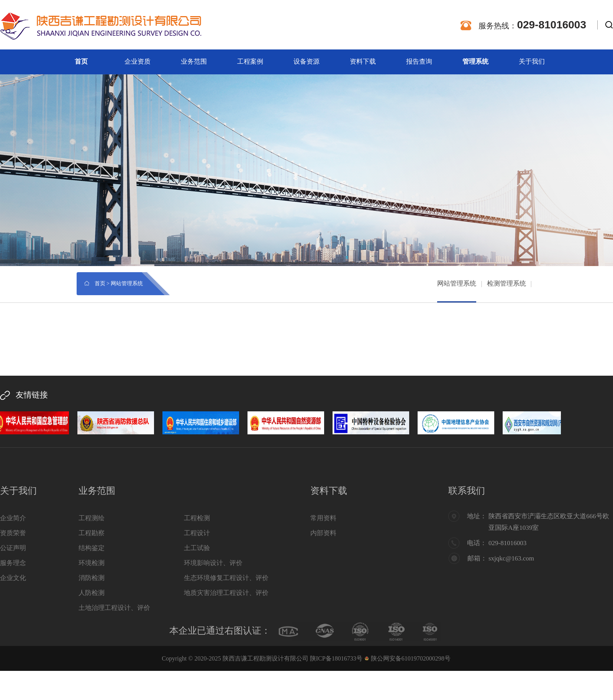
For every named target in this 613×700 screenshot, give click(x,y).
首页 (81, 62)
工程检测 (197, 518)
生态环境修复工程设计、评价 (226, 578)
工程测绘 (92, 518)
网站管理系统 (457, 283)
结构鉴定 (92, 548)
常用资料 (323, 518)
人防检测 (92, 593)
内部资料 (323, 533)
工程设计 (197, 533)
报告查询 (419, 62)
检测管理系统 (506, 283)
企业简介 (13, 518)
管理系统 (475, 62)
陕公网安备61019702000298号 (411, 658)
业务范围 (194, 62)
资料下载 (363, 62)
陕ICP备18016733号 (336, 658)
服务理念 (13, 563)
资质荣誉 (13, 533)
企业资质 (138, 62)
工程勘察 (92, 533)
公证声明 (13, 548)
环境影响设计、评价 (213, 563)
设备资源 (306, 62)
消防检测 (92, 578)
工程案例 (250, 62)
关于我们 (532, 62)
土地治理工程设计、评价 (114, 608)
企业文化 (13, 578)
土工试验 (197, 548)
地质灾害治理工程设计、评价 (226, 593)
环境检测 (92, 563)
